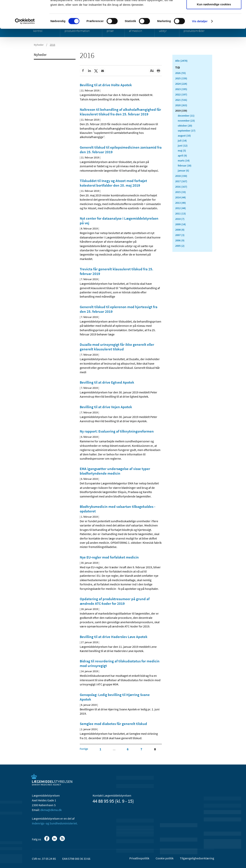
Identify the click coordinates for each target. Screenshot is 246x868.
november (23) (186, 121)
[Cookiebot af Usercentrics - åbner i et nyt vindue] (25, 49)
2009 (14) (181, 224)
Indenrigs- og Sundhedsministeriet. (55, 823)
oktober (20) (185, 126)
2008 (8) (180, 230)
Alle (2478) (181, 61)
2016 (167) (181, 187)
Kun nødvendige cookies (214, 32)
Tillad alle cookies (214, 10)
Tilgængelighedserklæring (197, 858)
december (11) (186, 116)
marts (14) (184, 161)
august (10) (184, 136)
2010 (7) (180, 219)
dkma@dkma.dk (51, 810)
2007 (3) (180, 235)
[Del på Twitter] (96, 71)
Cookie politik (165, 858)
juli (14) (182, 141)
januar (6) (183, 170)
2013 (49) (181, 203)
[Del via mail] (102, 71)
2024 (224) (181, 84)
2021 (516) (181, 100)
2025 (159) (181, 78)
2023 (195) (181, 89)
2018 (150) (181, 176)
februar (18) (185, 165)
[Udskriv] (158, 71)
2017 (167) (181, 181)
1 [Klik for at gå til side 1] (100, 749)
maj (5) (182, 151)
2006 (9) (180, 240)
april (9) (182, 156)
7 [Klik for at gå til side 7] (141, 749)
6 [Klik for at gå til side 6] (128, 749)
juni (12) (183, 146)
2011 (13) (181, 213)
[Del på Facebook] (83, 71)
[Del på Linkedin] (89, 71)
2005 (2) (180, 246)
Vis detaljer (200, 49)
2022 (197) (181, 94)
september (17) (187, 131)
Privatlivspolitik (139, 858)
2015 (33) (181, 192)
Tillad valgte (214, 21)
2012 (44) (181, 208)
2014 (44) (181, 197)
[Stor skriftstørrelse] (152, 71)
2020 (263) (181, 105)
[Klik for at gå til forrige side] (84, 749)
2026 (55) (181, 73)
